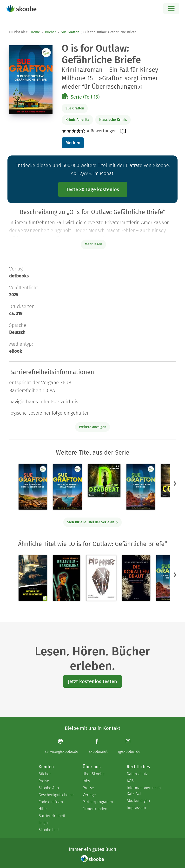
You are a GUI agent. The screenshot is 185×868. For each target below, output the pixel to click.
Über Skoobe (94, 774)
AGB (130, 781)
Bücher (50, 32)
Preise (44, 781)
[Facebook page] (98, 746)
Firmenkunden (95, 809)
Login (43, 823)
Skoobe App (49, 788)
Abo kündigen (138, 801)
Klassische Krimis (113, 120)
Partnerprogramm (98, 802)
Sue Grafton (70, 32)
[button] (175, 483)
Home (35, 32)
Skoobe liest (49, 830)
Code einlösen (51, 802)
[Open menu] (171, 9)
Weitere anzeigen (93, 427)
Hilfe (43, 809)
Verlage (89, 795)
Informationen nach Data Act (144, 791)
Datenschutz (137, 774)
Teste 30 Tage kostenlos (93, 189)
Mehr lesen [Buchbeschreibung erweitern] (93, 244)
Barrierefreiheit (52, 816)
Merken (73, 143)
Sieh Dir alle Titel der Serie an (93, 522)
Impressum (136, 808)
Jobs (86, 781)
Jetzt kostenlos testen (92, 681)
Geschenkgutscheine (56, 795)
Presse (88, 788)
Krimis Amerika (77, 120)
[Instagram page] (129, 746)
